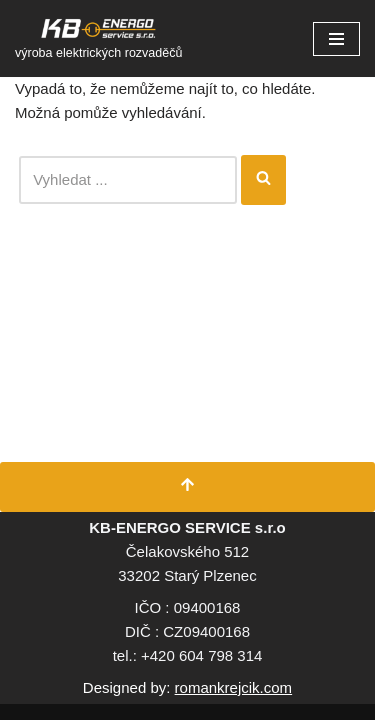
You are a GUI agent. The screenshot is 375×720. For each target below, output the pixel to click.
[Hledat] (128, 180)
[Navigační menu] (336, 39)
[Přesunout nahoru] (187, 487)
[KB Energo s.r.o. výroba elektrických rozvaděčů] (98, 38)
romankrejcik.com (234, 687)
